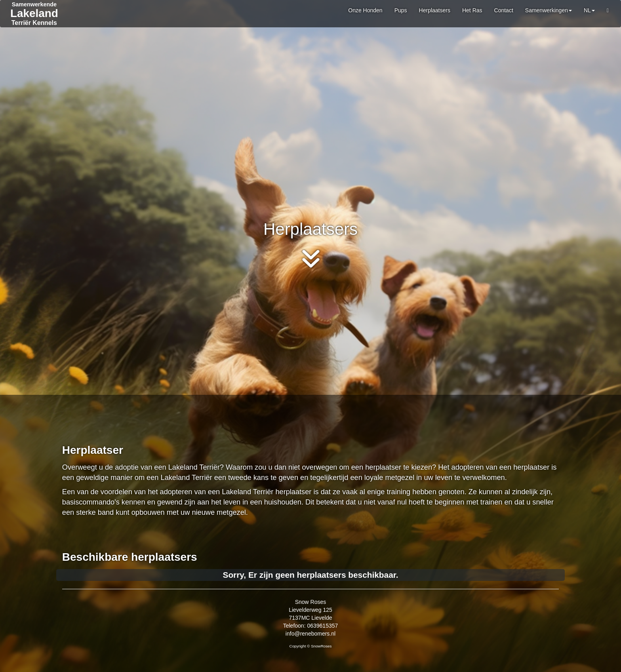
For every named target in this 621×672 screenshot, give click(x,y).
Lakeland (34, 13)
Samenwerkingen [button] (549, 10)
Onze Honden (365, 10)
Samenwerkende (34, 4)
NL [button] (589, 10)
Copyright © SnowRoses (311, 646)
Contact (504, 10)
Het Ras (472, 10)
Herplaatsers (435, 10)
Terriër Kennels (34, 23)
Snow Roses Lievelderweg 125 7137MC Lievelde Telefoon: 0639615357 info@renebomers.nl (311, 618)
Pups (401, 10)
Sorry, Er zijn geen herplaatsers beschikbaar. (311, 575)
